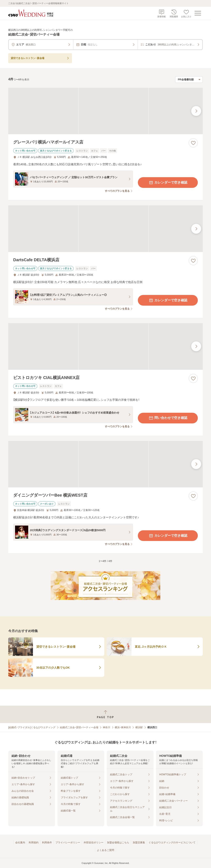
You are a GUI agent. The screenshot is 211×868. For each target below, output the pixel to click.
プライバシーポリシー (68, 843)
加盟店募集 (139, 843)
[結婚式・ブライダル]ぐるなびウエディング (32, 727)
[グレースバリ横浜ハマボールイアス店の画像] (105, 111)
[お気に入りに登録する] (193, 143)
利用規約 (34, 843)
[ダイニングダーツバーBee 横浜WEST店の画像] (105, 464)
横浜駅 (139, 727)
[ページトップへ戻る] (105, 714)
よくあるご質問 (105, 850)
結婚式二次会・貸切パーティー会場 (79, 727)
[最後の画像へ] (196, 111)
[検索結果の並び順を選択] (189, 80)
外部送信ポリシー (94, 843)
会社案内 (20, 843)
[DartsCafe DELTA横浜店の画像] (105, 229)
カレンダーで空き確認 (168, 183)
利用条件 (47, 843)
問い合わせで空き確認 (168, 418)
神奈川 (107, 727)
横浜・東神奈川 (123, 727)
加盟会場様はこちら (118, 843)
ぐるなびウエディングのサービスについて (172, 843)
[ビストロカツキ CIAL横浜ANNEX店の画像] (105, 346)
